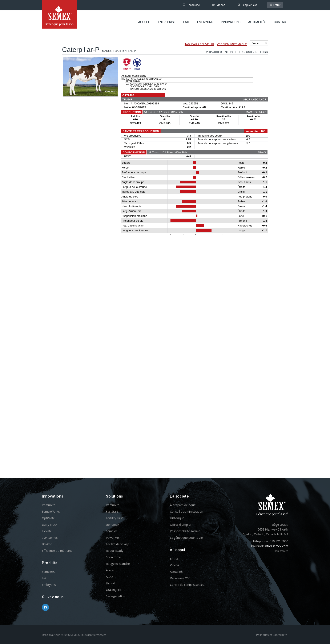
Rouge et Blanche (118, 564)
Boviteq (47, 544)
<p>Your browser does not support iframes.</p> (165, 248)
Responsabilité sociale (185, 531)
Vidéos (219, 5)
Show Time (113, 557)
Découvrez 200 (180, 578)
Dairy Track (50, 525)
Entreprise (167, 22)
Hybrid (110, 583)
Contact (281, 22)
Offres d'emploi (180, 525)
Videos (174, 565)
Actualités (257, 22)
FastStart (112, 512)
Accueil (144, 22)
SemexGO (49, 572)
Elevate (47, 531)
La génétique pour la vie (186, 538)
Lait (186, 22)
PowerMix (113, 538)
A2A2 (109, 577)
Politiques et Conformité (272, 635)
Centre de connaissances (187, 585)
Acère (110, 570)
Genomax (112, 525)
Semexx (111, 531)
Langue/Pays (247, 5)
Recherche (191, 5)
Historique (177, 518)
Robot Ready (115, 551)
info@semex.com (276, 546)
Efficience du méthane (57, 551)
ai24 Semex (50, 538)
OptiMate (48, 518)
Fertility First (114, 518)
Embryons (205, 22)
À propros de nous (183, 505)
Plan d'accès (281, 551)
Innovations (231, 22)
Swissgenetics (115, 596)
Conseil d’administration (186, 512)
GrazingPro (114, 590)
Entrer (275, 5)
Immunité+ (113, 505)
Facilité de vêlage (118, 544)
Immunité (49, 505)
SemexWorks (51, 512)
